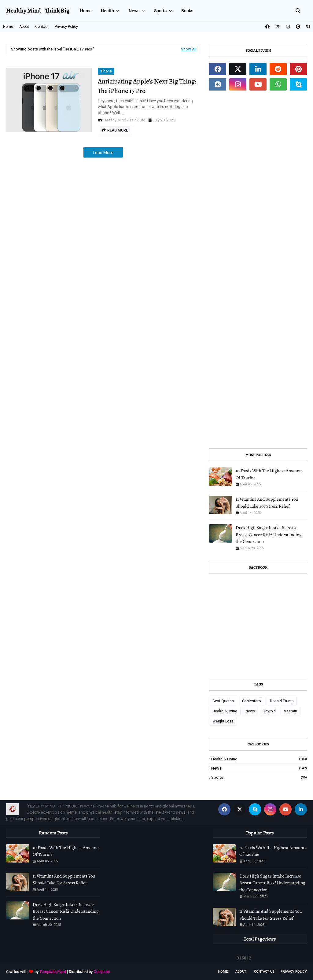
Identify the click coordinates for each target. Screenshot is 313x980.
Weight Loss (223, 721)
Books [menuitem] (187, 11)
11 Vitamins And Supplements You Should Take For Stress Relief (267, 503)
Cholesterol (252, 701)
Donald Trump (282, 701)
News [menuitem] (134, 11)
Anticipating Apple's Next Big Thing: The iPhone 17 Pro (147, 86)
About (24, 27)
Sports (259, 777)
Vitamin (291, 711)
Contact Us (264, 972)
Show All (189, 49)
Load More (103, 153)
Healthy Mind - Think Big (38, 11)
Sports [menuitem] (160, 11)
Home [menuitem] (86, 11)
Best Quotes (223, 701)
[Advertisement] (258, 269)
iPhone (106, 71)
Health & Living (225, 711)
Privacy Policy (66, 27)
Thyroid (269, 711)
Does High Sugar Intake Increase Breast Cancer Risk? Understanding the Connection (269, 535)
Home (8, 27)
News (250, 711)
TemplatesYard (53, 972)
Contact (42, 27)
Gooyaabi (102, 972)
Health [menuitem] (107, 11)
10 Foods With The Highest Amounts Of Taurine (269, 474)
